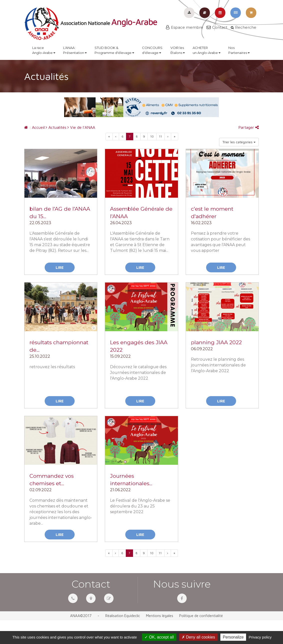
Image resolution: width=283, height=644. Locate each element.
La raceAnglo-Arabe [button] (44, 50)
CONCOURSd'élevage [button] (152, 50)
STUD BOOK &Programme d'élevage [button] (114, 50)
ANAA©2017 (81, 616)
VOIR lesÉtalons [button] (178, 50)
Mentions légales (160, 616)
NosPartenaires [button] (239, 50)
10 (152, 136)
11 (160, 136)
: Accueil (34, 127)
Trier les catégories (239, 142)
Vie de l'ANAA (81, 127)
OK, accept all (159, 637)
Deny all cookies (198, 637)
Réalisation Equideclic (123, 616)
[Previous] (109, 137)
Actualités (56, 127)
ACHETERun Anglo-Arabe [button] (207, 50)
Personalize (233, 637)
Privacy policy (260, 637)
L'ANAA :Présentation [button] (75, 50)
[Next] (175, 137)
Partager (249, 127)
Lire (60, 267)
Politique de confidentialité (201, 616)
